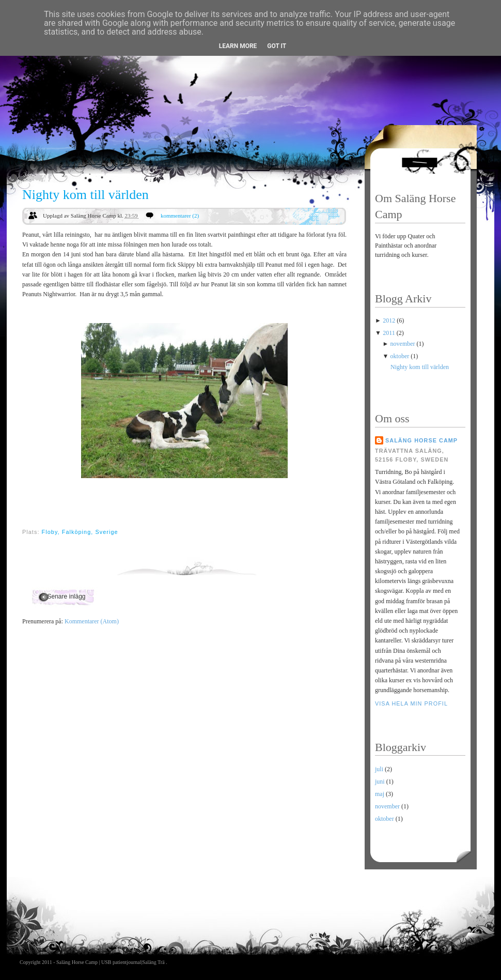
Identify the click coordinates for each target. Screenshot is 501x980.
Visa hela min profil (411, 703)
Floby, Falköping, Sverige (80, 532)
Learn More (238, 46)
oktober (401, 356)
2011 (390, 333)
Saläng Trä (154, 962)
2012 (390, 320)
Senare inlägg (66, 596)
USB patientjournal (121, 962)
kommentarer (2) (180, 216)
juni (380, 782)
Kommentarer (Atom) (92, 621)
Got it (277, 46)
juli (379, 769)
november (404, 344)
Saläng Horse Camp (421, 440)
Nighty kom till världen (85, 195)
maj (380, 794)
